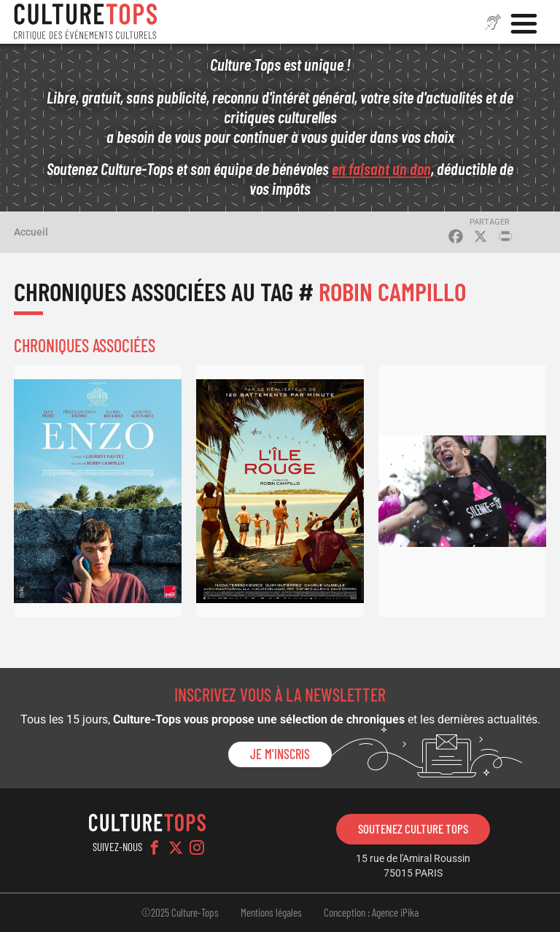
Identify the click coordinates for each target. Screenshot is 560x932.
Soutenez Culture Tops (413, 828)
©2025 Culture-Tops (180, 912)
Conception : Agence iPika (371, 912)
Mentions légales (271, 912)
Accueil (31, 232)
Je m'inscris (280, 754)
